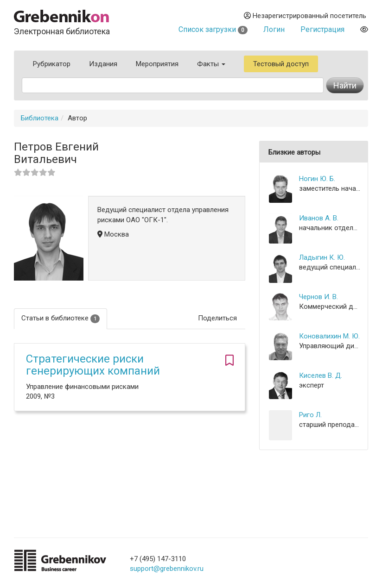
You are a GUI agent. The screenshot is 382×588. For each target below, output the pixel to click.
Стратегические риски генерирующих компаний (93, 365)
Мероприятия (157, 64)
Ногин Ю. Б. (317, 179)
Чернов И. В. (318, 297)
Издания (103, 64)
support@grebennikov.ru (167, 569)
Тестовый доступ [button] (281, 64)
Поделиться (217, 318)
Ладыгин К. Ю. (322, 257)
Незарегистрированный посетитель (305, 16)
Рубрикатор (52, 64)
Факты (211, 64)
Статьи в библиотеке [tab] (60, 318)
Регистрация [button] (322, 29)
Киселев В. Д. (321, 375)
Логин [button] (274, 29)
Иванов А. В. (319, 218)
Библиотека (40, 118)
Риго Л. (310, 415)
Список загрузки (213, 29)
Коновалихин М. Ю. (329, 336)
